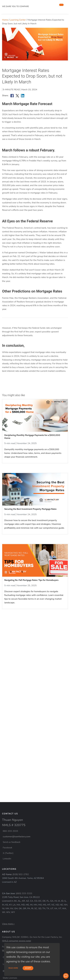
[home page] (23, 3)
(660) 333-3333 (24, 893)
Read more (13, 968)
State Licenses (10, 978)
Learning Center (18, 20)
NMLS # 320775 (14, 825)
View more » (8, 924)
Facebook (7, 848)
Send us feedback (12, 842)
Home (5, 20)
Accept (28, 968)
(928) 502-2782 (21, 874)
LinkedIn (7, 859)
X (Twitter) (8, 853)
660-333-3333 (10, 831)
